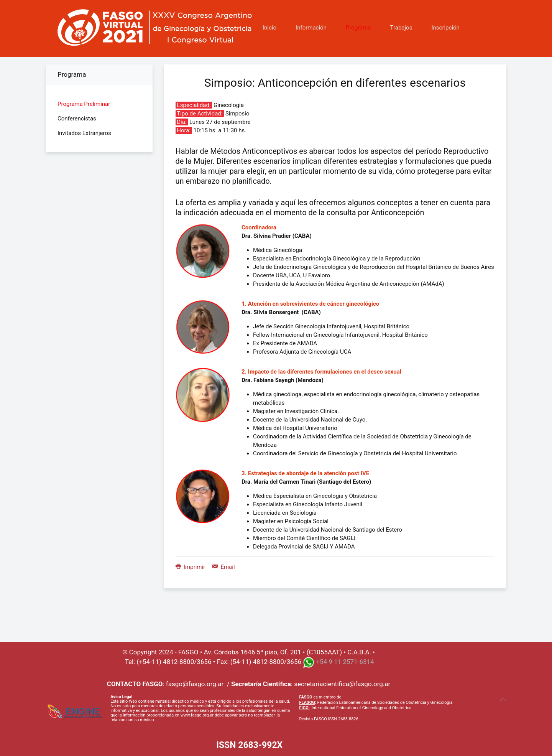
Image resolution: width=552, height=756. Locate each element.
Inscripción (445, 28)
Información (311, 28)
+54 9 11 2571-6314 (345, 662)
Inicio (269, 28)
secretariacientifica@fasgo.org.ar (342, 684)
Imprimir (191, 567)
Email (224, 567)
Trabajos (401, 28)
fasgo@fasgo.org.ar (195, 684)
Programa (358, 28)
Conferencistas (77, 119)
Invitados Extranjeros (84, 133)
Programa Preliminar (84, 104)
